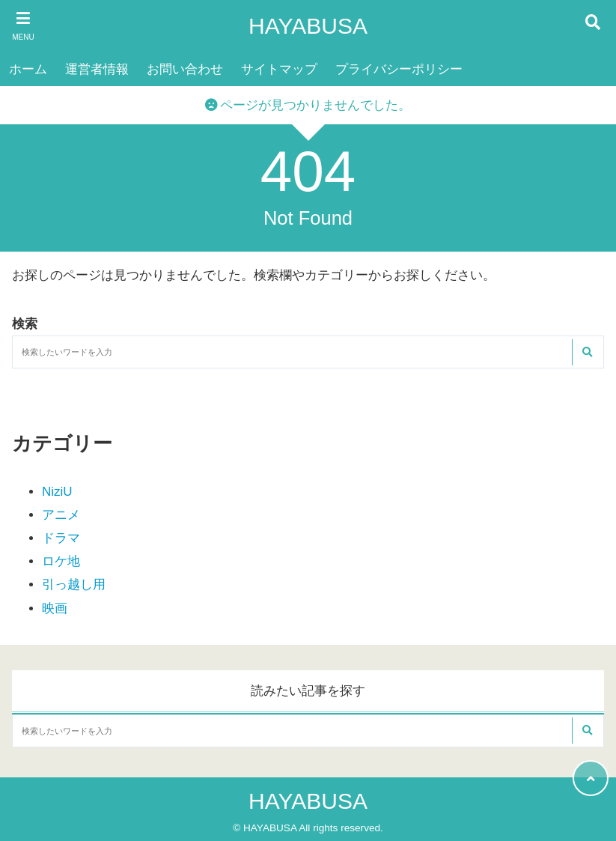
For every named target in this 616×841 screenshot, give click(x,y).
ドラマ (61, 538)
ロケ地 (61, 561)
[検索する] (587, 352)
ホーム (28, 69)
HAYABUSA (308, 26)
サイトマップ (279, 69)
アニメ (61, 515)
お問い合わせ (185, 69)
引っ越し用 (74, 585)
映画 (55, 608)
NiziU (57, 492)
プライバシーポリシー (399, 69)
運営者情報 (97, 69)
